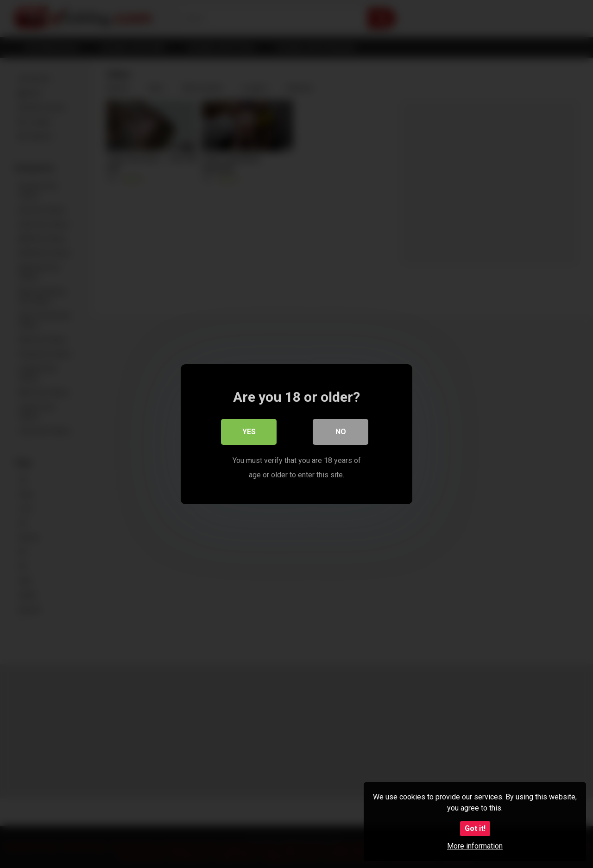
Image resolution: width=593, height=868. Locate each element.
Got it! (475, 828)
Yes (249, 432)
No (341, 432)
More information (475, 846)
